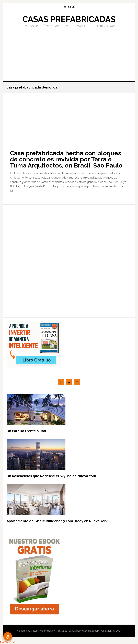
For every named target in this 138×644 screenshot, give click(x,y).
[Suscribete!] (8, 636)
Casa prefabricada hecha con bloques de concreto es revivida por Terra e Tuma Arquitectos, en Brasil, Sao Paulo (66, 159)
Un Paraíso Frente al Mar (27, 431)
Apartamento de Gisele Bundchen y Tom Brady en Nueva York (57, 521)
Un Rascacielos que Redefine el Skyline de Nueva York (51, 476)
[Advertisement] (69, 54)
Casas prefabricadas (69, 19)
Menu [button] (72, 7)
